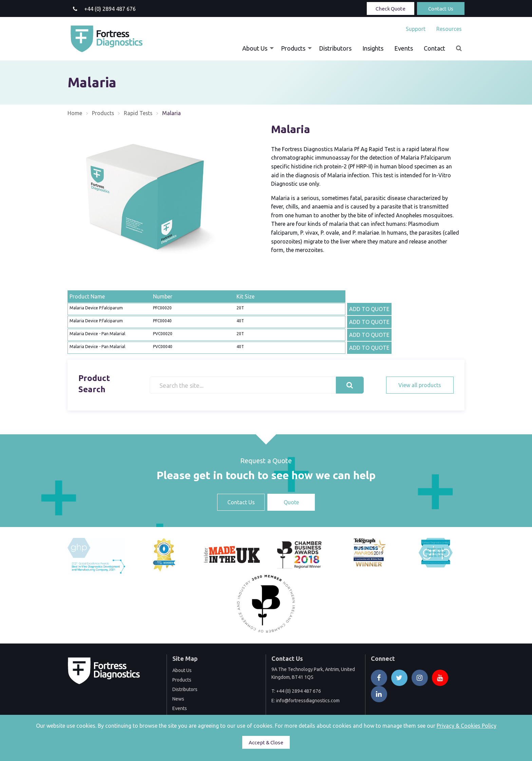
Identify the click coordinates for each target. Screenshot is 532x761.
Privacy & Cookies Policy (467, 726)
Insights (373, 48)
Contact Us (441, 9)
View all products (420, 385)
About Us (255, 48)
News (178, 699)
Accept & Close (266, 742)
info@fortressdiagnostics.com (308, 701)
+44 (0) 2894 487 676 (299, 691)
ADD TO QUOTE (369, 309)
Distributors (335, 48)
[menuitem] (416, 29)
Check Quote (391, 9)
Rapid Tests (139, 113)
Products (293, 48)
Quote (291, 502)
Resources (449, 29)
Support (416, 29)
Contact (434, 48)
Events (404, 48)
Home (75, 113)
